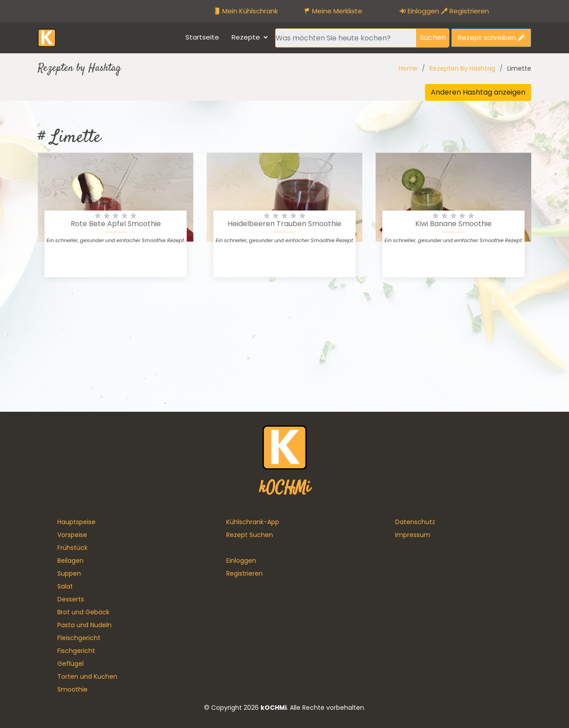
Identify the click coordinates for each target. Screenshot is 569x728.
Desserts (71, 599)
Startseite (202, 37)
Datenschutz (415, 522)
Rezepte (246, 37)
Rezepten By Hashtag (462, 68)
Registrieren (465, 11)
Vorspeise (72, 535)
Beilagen (70, 561)
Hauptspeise (76, 522)
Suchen (433, 38)
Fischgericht (76, 651)
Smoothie (72, 689)
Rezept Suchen (250, 535)
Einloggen (419, 11)
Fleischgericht (79, 638)
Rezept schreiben (491, 38)
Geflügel (70, 664)
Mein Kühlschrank (246, 11)
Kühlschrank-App (253, 522)
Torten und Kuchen (87, 676)
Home (408, 68)
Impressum (413, 535)
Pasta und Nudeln (84, 625)
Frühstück (72, 548)
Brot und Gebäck (83, 612)
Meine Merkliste (333, 11)
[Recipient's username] (346, 38)
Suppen (69, 573)
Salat (65, 586)
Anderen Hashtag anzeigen (478, 92)
